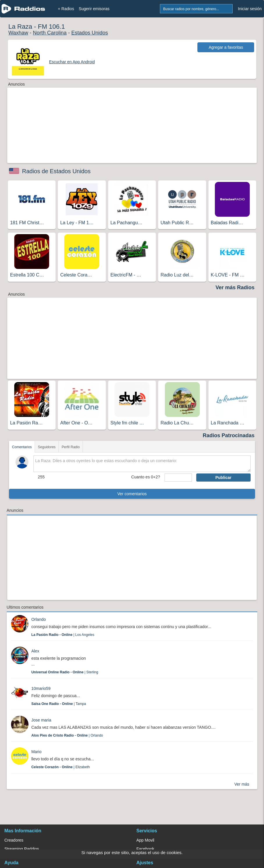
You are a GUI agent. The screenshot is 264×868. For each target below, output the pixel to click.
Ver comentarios (132, 494)
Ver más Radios (235, 287)
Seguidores (47, 447)
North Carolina (50, 33)
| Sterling (65, 672)
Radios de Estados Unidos (56, 171)
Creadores (14, 840)
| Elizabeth (61, 767)
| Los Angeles (63, 635)
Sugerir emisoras (94, 9)
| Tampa (59, 704)
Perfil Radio (71, 447)
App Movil (145, 840)
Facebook (145, 849)
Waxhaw (18, 33)
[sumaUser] (178, 478)
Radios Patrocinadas (229, 435)
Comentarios (22, 447)
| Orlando (67, 735)
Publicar (223, 478)
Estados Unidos (90, 33)
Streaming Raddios (22, 849)
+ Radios (66, 9)
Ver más (242, 784)
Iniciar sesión (250, 9)
